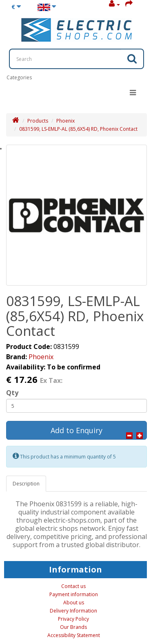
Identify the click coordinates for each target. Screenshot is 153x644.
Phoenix (65, 121)
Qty (12, 393)
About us (74, 603)
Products (38, 121)
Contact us (73, 586)
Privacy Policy (73, 619)
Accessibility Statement (74, 635)
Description (26, 484)
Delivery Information (73, 611)
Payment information (74, 594)
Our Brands (73, 627)
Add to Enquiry (76, 430)
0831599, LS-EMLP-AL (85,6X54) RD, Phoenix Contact (78, 129)
